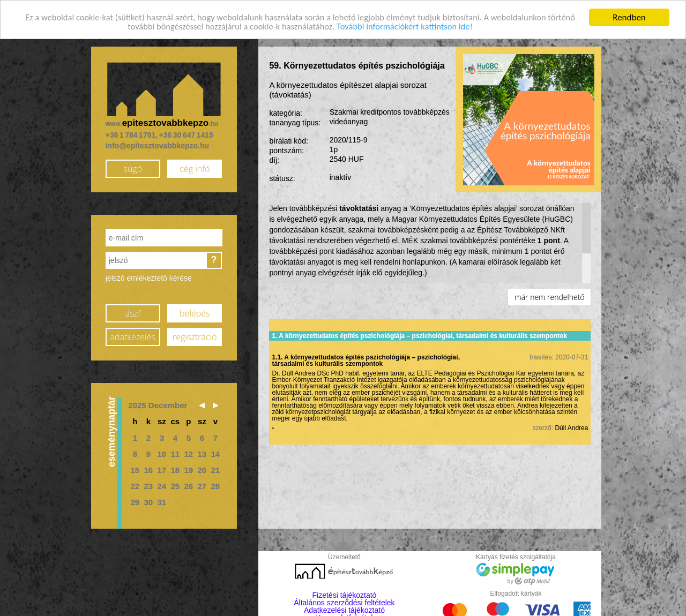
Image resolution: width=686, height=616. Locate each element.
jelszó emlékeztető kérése (149, 277)
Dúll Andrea (571, 427)
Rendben (629, 17)
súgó (133, 168)
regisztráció (195, 336)
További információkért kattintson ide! (423, 27)
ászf (133, 313)
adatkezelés (133, 336)
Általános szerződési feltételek (344, 602)
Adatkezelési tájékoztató (344, 610)
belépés (195, 313)
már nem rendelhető (549, 297)
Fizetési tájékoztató (345, 595)
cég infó (195, 168)
